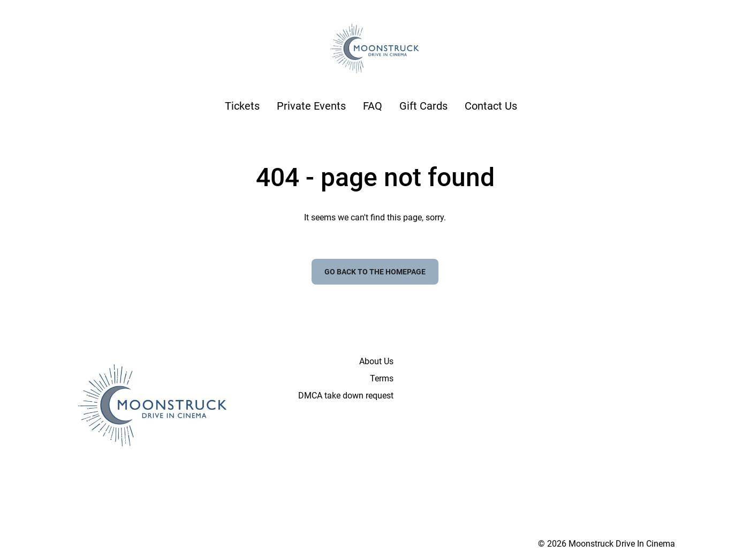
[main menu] (371, 106)
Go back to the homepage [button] (375, 272)
